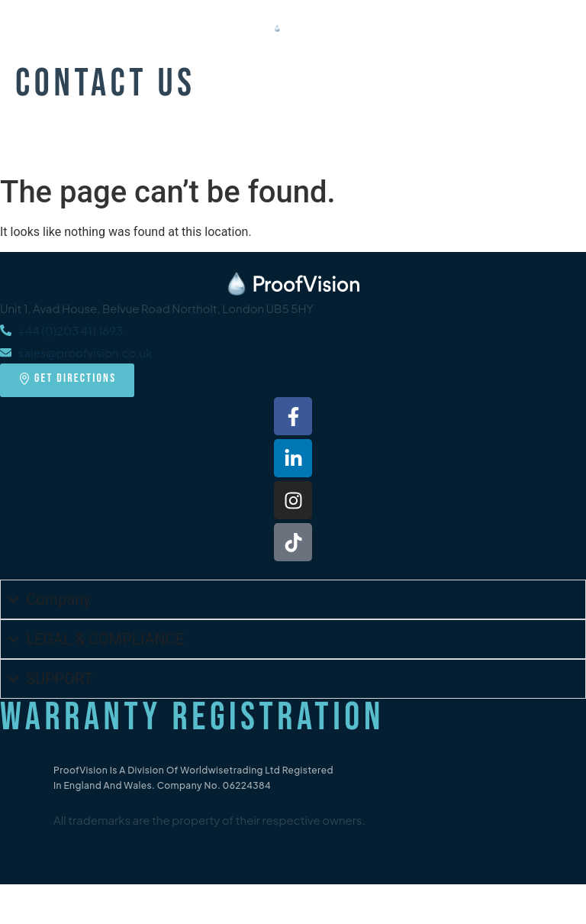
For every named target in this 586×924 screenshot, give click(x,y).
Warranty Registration (192, 718)
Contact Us (106, 84)
